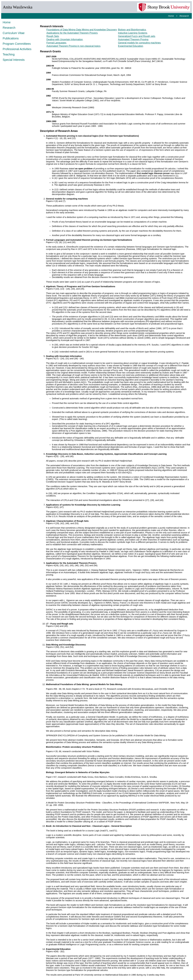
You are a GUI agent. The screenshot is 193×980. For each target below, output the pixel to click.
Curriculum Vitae (14, 33)
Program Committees (17, 44)
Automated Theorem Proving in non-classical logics (73, 46)
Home (171, 16)
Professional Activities (17, 49)
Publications (11, 38)
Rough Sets (53, 36)
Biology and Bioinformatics (132, 30)
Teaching (9, 54)
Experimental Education (131, 46)
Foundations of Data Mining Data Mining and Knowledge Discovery (82, 30)
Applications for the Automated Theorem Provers (72, 33)
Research (184, 16)
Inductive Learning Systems (133, 33)
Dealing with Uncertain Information (65, 39)
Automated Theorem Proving (133, 39)
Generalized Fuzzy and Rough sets (137, 36)
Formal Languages (56, 43)
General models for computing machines (139, 43)
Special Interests (14, 60)
